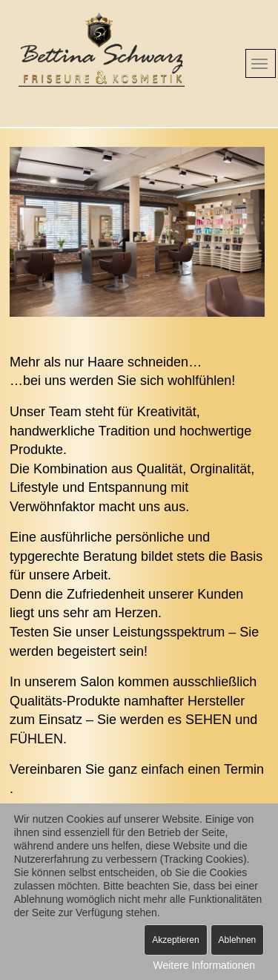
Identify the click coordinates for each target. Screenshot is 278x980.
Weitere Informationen (204, 965)
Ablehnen (238, 940)
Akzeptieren (175, 940)
